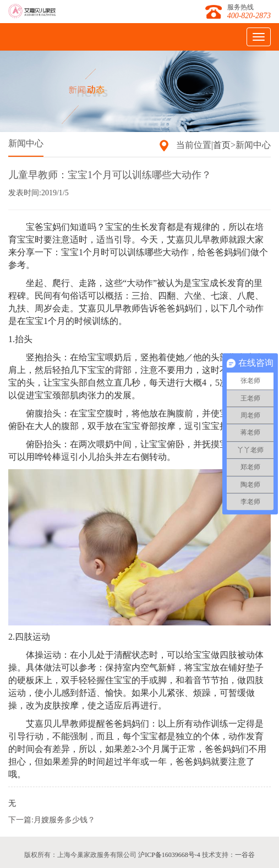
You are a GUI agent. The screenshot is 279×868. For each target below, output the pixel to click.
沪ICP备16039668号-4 (169, 855)
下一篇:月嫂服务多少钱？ (52, 820)
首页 (222, 145)
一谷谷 (245, 855)
